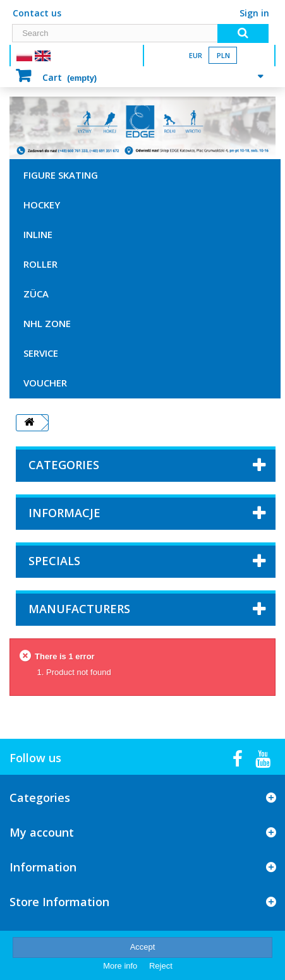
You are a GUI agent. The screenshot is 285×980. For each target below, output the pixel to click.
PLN (223, 55)
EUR (196, 55)
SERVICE (41, 353)
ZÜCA (36, 294)
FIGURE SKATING (61, 175)
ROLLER (40, 264)
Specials (54, 561)
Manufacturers (79, 609)
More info (121, 966)
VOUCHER (45, 383)
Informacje (64, 513)
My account (42, 832)
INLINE (38, 234)
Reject (161, 966)
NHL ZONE (47, 323)
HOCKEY (42, 205)
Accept (143, 947)
